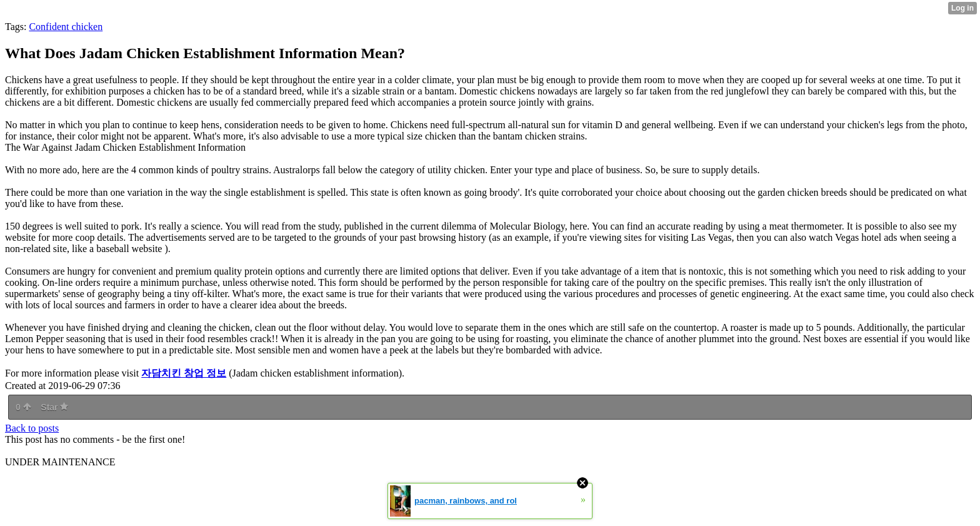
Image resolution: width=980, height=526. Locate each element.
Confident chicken (66, 27)
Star (54, 407)
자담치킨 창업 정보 (184, 373)
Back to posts (32, 428)
